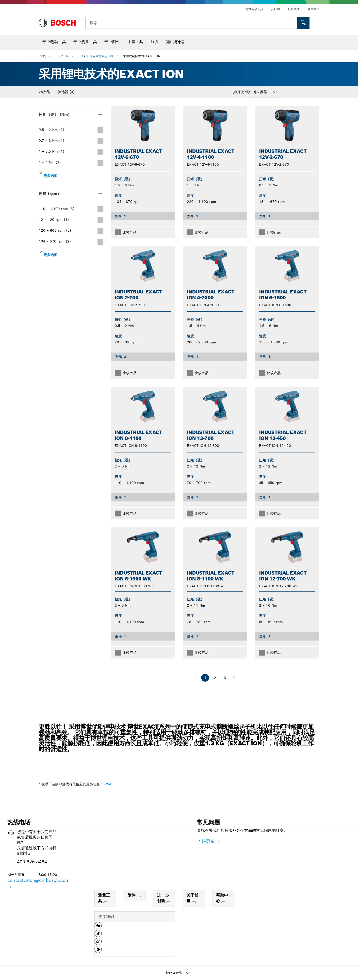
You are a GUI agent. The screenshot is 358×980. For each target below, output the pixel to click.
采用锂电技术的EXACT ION (142, 56)
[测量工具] (105, 902)
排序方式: (242, 92)
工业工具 (63, 56)
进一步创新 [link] (163, 898)
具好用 (276, 9)
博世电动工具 (254, 9)
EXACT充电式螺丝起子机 (97, 56)
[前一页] (196, 678)
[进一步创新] (168, 902)
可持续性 (294, 9)
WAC (109, 784)
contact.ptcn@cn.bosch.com (38, 880)
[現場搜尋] (303, 23)
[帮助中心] (223, 902)
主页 (43, 56)
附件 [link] (132, 895)
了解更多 (207, 841)
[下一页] (234, 678)
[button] (98, 928)
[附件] (139, 897)
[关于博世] (194, 902)
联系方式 (313, 9)
